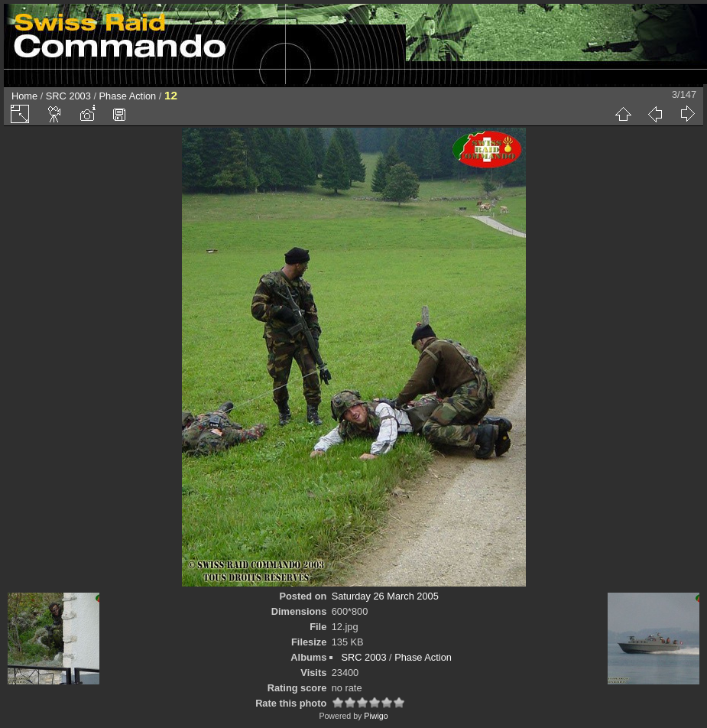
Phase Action (128, 96)
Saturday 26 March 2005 (385, 596)
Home (24, 96)
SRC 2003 (68, 96)
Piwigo (376, 716)
